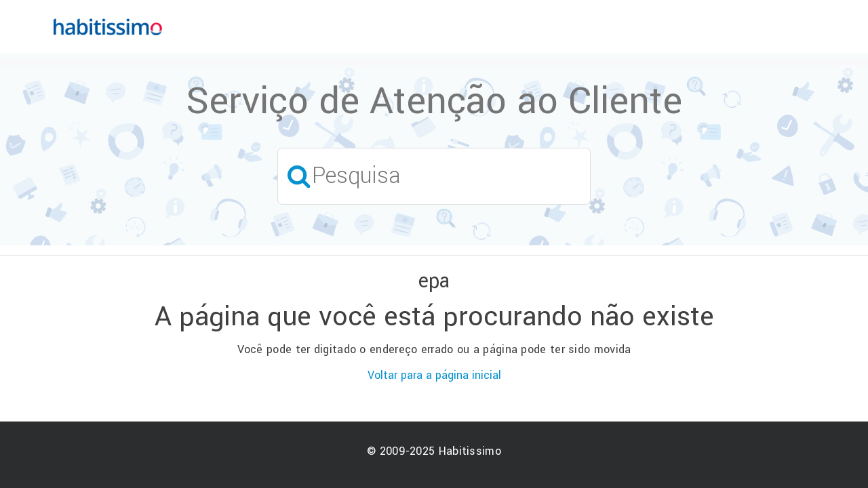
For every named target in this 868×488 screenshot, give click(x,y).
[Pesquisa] (434, 176)
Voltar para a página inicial (434, 375)
